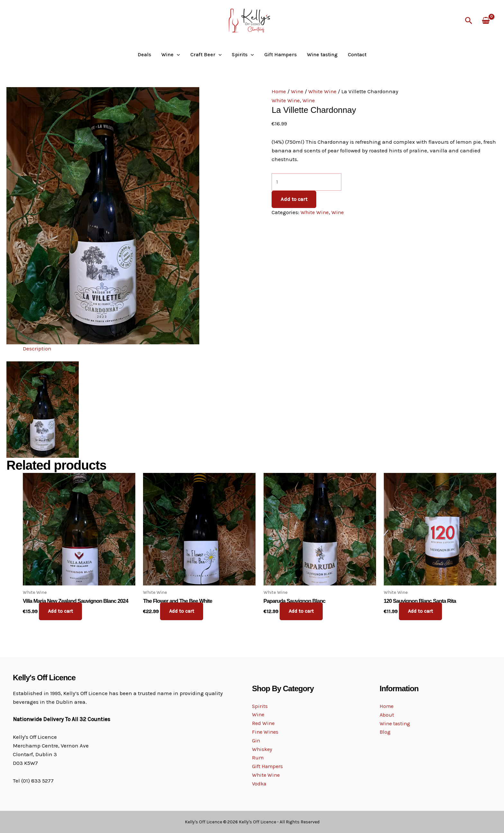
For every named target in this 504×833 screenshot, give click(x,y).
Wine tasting (322, 55)
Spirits (260, 705)
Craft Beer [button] (206, 55)
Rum (258, 758)
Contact (357, 55)
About (387, 715)
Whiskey (263, 749)
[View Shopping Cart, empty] (486, 21)
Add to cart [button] (61, 611)
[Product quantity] (307, 182)
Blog (385, 732)
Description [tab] (37, 349)
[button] (469, 21)
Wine (298, 91)
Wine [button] (171, 55)
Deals (144, 55)
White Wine (323, 91)
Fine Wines (266, 732)
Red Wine (264, 723)
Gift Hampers (280, 55)
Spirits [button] (243, 55)
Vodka (260, 784)
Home (279, 91)
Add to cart (294, 199)
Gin (256, 740)
